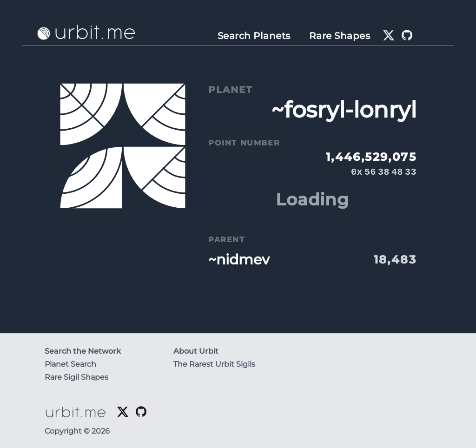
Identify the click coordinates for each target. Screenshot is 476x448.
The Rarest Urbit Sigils (214, 364)
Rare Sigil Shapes (76, 377)
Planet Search (70, 364)
